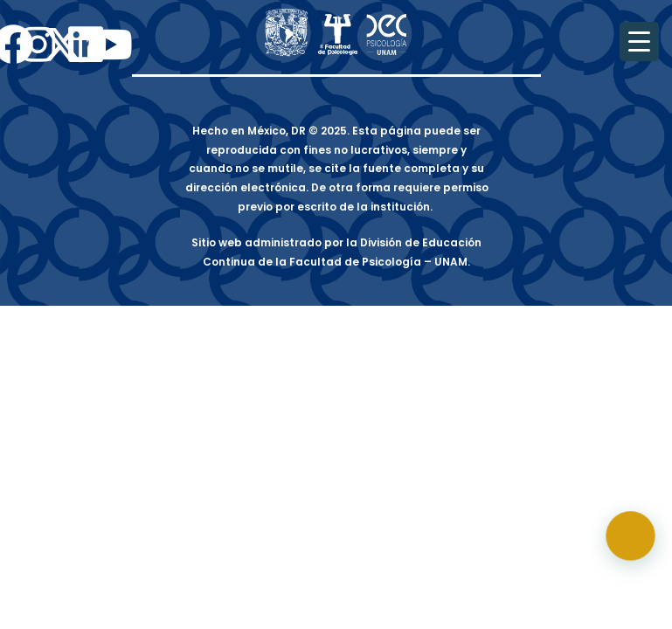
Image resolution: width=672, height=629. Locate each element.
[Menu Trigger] (639, 41)
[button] (637, 554)
